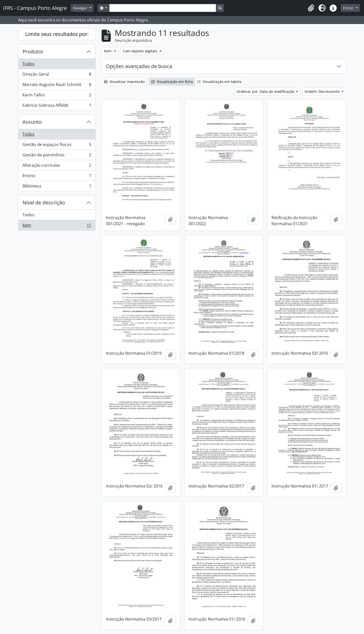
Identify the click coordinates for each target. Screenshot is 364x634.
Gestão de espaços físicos (57, 146)
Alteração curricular (57, 166)
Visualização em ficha (172, 82)
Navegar (81, 8)
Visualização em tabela (219, 82)
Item (57, 226)
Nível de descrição (44, 203)
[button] (311, 8)
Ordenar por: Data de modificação (266, 91)
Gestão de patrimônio (57, 156)
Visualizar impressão (124, 82)
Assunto (32, 122)
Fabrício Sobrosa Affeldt (57, 106)
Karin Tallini (57, 96)
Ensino (57, 177)
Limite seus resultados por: (57, 34)
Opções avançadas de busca (139, 66)
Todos (28, 64)
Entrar (349, 8)
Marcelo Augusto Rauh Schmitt (57, 86)
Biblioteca (57, 187)
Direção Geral (57, 75)
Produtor (33, 51)
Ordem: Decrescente (323, 91)
